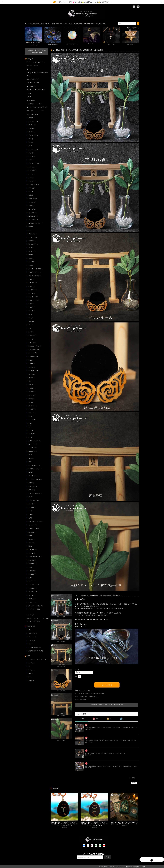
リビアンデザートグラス (35, 557)
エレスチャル (32, 209)
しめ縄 (77, 669)
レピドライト (32, 581)
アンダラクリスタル (33, 83)
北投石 (30, 518)
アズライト (31, 146)
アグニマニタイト (33, 135)
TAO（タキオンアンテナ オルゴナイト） (37, 74)
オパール (31, 230)
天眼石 (30, 423)
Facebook (31, 663)
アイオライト (32, 118)
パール (30, 455)
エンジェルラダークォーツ (36, 223)
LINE (30, 677)
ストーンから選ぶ (32, 114)
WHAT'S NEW (33, 633)
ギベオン (31, 265)
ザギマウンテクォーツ (34, 300)
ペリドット (31, 514)
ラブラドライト (33, 564)
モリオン (31, 536)
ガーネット (31, 248)
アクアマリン (32, 128)
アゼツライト (32, 153)
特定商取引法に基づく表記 (36, 651)
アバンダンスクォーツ (34, 163)
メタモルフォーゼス (34, 529)
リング (29, 97)
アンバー (31, 192)
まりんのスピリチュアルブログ (37, 659)
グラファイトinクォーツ (35, 272)
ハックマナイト (33, 451)
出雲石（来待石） (33, 199)
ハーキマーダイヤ (33, 448)
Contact (31, 644)
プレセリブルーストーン (35, 493)
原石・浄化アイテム (33, 79)
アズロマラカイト (33, 149)
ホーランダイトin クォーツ (36, 606)
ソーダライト (32, 385)
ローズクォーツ (33, 592)
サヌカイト (31, 304)
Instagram (31, 670)
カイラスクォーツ (33, 244)
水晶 (30, 328)
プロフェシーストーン (34, 500)
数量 (76, 677)
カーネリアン (32, 251)
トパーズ (31, 430)
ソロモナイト (32, 388)
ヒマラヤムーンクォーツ (35, 469)
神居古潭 (31, 255)
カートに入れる (107, 684)
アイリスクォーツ (33, 121)
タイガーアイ (32, 395)
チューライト (32, 413)
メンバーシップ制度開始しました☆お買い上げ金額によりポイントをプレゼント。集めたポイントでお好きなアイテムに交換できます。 (66, 24)
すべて (82, 718)
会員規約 (143, 866)
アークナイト (32, 132)
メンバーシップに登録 (82, 693)
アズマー (31, 142)
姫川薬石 (31, 472)
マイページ (32, 640)
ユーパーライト (33, 550)
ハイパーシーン (33, 444)
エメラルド (31, 206)
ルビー (30, 578)
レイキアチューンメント (34, 104)
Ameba (31, 673)
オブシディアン (33, 234)
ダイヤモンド (32, 392)
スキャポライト (33, 335)
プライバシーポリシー (35, 647)
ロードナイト (32, 595)
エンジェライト (33, 213)
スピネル (31, 360)
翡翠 (30, 462)
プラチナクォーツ (33, 483)
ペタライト (31, 511)
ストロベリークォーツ (34, 349)
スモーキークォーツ (34, 371)
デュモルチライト (33, 602)
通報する (134, 782)
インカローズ (32, 202)
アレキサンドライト (34, 185)
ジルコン (31, 325)
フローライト (32, 504)
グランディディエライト (35, 276)
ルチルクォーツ (33, 574)
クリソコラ (31, 279)
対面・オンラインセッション (36, 111)
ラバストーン (32, 553)
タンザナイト (32, 402)
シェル (30, 314)
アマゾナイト (32, 174)
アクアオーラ (32, 125)
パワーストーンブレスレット (36, 62)
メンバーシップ (33, 637)
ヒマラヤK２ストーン (34, 465)
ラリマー (31, 567)
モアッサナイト (33, 532)
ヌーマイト (31, 437)
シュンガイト (32, 321)
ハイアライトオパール (34, 441)
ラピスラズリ (32, 560)
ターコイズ (31, 399)
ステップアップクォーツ (35, 346)
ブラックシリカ (33, 486)
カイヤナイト (32, 241)
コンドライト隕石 (33, 297)
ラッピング (30, 615)
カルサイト (31, 258)
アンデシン (31, 188)
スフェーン (31, 364)
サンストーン (32, 311)
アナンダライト (33, 156)
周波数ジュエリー (32, 66)
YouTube (31, 680)
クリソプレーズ (33, 283)
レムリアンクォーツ (34, 585)
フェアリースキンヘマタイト (36, 479)
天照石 (30, 427)
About (30, 630)
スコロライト (32, 339)
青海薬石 (31, 227)
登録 (108, 857)
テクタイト (31, 416)
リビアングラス (33, 571)
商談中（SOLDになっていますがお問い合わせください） (38, 620)
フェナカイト (32, 507)
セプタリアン (32, 374)
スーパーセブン (33, 353)
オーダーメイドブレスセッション (37, 107)
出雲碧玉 (31, 195)
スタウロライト (33, 342)
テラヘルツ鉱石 (33, 420)
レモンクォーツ (33, 588)
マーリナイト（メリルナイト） (37, 521)
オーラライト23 (33, 237)
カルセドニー (32, 262)
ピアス (29, 93)
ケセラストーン (33, 290)
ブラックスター (33, 490)
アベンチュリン (33, 167)
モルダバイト (32, 543)
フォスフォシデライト (34, 609)
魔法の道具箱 (31, 100)
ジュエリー (30, 69)
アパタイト (31, 160)
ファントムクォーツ (34, 476)
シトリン (31, 318)
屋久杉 (30, 546)
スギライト (31, 332)
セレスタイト (32, 378)
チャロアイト (32, 409)
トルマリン (31, 434)
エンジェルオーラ (33, 216)
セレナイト (31, 381)
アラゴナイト (32, 181)
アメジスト (31, 178)
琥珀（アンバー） (33, 293)
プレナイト (31, 497)
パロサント (31, 458)
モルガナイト (32, 539)
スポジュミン (32, 367)
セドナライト (32, 599)
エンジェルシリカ (33, 220)
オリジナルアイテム (33, 86)
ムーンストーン (33, 525)
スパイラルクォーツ (34, 357)
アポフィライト (33, 170)
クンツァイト (32, 286)
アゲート (31, 139)
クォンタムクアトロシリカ (36, 269)
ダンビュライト (33, 406)
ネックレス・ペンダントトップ (36, 90)
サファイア (31, 307)
